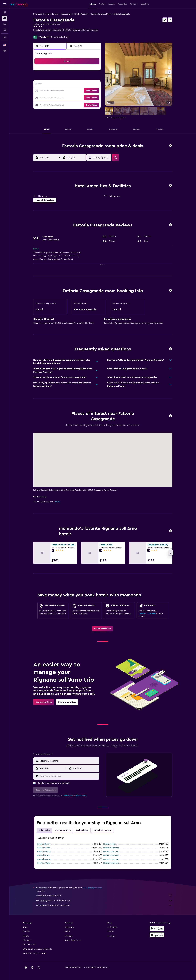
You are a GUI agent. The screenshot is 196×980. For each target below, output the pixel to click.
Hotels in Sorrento (111, 855)
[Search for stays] (5, 18)
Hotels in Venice (44, 852)
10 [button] (61, 84)
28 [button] (87, 98)
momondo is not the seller (104, 896)
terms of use (68, 796)
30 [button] (54, 104)
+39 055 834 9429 (42, 33)
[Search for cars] (5, 24)
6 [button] (81, 78)
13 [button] (81, 84)
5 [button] (74, 78)
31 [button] (61, 104)
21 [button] (87, 91)
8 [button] (94, 78)
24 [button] (61, 98)
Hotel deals (38, 14)
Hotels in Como (44, 863)
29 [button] (94, 98)
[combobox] (69, 761)
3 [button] (61, 78)
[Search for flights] (5, 12)
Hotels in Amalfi (44, 848)
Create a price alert (147, 614)
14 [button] (87, 84)
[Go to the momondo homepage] (19, 4)
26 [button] (74, 98)
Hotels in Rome (44, 844)
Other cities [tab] (44, 830)
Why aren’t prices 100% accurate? (104, 905)
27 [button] (81, 98)
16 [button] (54, 91)
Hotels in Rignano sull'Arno (101, 14)
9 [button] (54, 84)
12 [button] (74, 84)
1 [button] (94, 71)
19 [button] (74, 91)
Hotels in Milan (110, 844)
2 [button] (54, 78)
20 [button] (81, 91)
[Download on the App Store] (157, 935)
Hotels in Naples (44, 859)
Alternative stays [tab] (63, 830)
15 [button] (94, 84)
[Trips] (5, 37)
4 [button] (67, 78)
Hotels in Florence (111, 848)
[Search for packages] (5, 30)
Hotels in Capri (44, 855)
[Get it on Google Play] (157, 928)
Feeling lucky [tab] (82, 830)
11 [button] (67, 84)
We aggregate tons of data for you (104, 901)
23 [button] (54, 98)
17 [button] (61, 91)
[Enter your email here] (69, 776)
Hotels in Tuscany (81, 14)
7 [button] (87, 78)
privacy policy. (82, 796)
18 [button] (67, 91)
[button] (5, 4)
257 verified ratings (59, 37)
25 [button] (67, 98)
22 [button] (94, 91)
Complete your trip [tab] (103, 830)
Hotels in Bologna (111, 863)
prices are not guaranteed (92, 888)
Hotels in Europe (51, 14)
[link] (103, 629)
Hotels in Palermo (111, 859)
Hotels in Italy (66, 14)
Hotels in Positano (111, 852)
